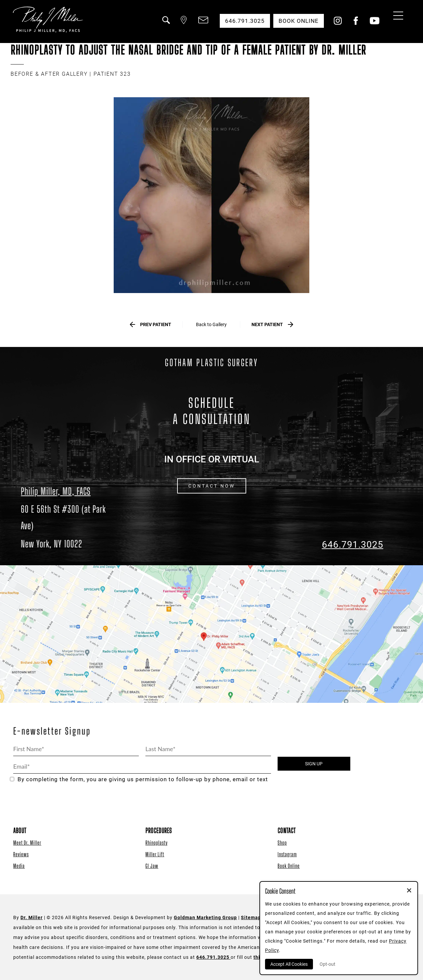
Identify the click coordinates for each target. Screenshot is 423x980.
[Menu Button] (397, 17)
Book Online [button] (299, 21)
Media (19, 866)
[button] (166, 24)
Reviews (21, 854)
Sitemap (251, 917)
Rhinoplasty (156, 843)
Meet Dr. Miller (27, 843)
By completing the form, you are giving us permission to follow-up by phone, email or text (139, 779)
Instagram (287, 854)
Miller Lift (155, 854)
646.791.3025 (353, 545)
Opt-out (327, 964)
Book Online (289, 866)
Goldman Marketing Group (205, 917)
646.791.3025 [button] (245, 21)
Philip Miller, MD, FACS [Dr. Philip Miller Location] (56, 491)
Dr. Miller (32, 917)
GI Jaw (152, 866)
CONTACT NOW (212, 486)
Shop (282, 843)
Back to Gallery (211, 324)
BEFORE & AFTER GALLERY (49, 74)
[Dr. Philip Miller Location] (70, 526)
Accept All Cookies (289, 964)
